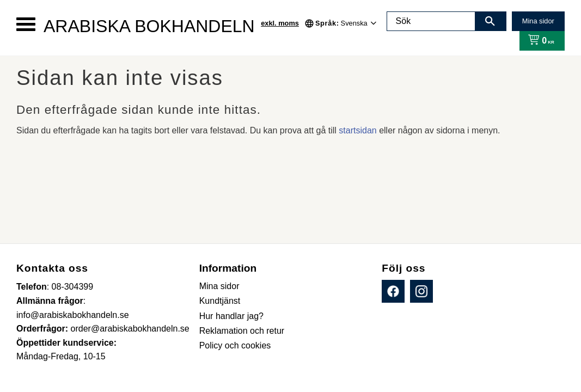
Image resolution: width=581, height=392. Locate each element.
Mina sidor (538, 21)
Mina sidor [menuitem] (219, 286)
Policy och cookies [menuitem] (235, 345)
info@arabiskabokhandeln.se (73, 315)
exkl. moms (280, 23)
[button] (26, 24)
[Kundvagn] (539, 41)
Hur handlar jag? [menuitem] (231, 316)
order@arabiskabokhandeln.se (130, 329)
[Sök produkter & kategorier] (431, 21)
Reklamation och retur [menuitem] (242, 331)
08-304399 (73, 287)
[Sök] (490, 21)
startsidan (357, 130)
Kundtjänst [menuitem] (220, 301)
